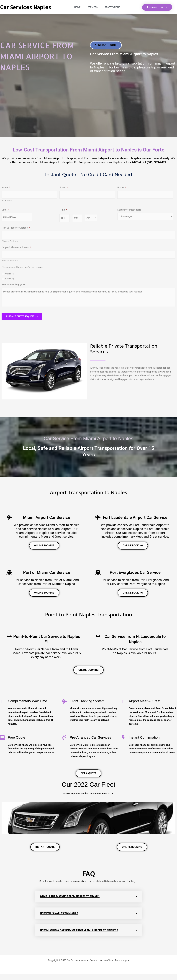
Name (6, 188)
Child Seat (10, 274)
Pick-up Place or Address (16, 228)
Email (64, 188)
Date (5, 210)
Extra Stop (10, 279)
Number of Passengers (129, 210)
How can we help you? (13, 285)
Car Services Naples (26, 7)
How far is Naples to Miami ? (59, 920)
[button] (4, 824)
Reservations (112, 7)
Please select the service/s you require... (23, 267)
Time (63, 210)
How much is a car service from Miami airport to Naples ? (79, 937)
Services (93, 7)
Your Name (7, 201)
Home (77, 7)
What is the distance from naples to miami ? (70, 903)
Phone (122, 188)
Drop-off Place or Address (16, 248)
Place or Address (10, 241)
